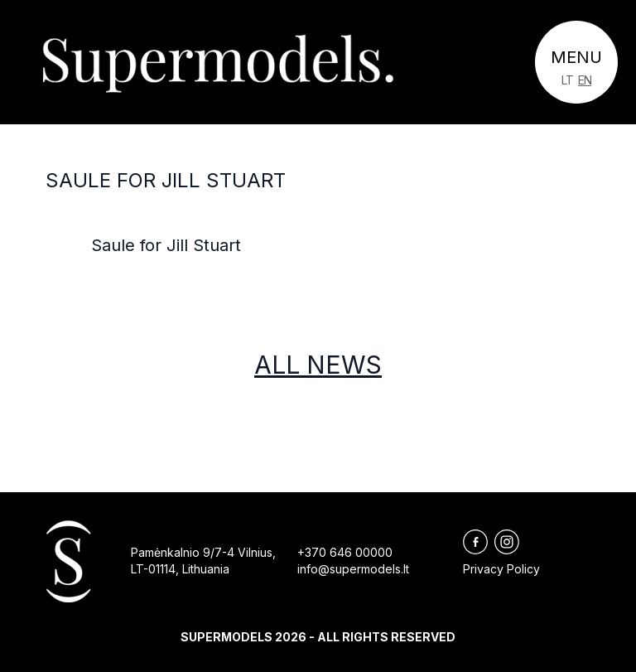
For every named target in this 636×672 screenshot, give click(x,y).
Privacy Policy (501, 569)
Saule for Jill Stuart (166, 180)
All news (318, 365)
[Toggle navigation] (576, 62)
